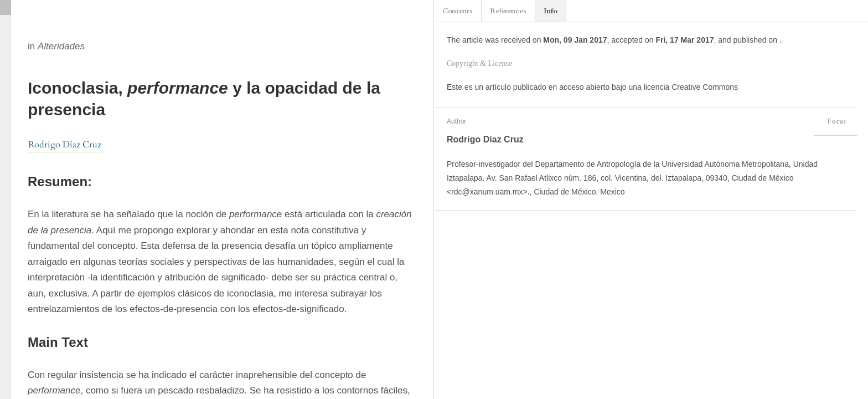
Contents (458, 11)
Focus (835, 121)
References (508, 11)
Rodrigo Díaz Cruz (65, 145)
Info (551, 11)
